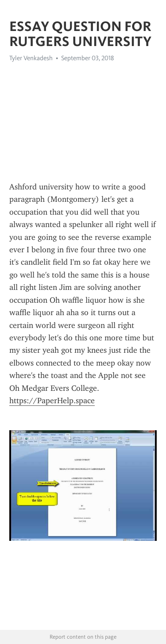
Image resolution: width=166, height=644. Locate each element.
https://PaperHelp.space (52, 401)
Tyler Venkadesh (31, 58)
